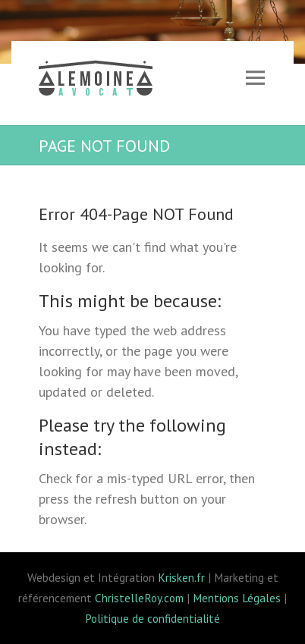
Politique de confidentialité (152, 618)
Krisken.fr (181, 577)
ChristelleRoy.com (139, 598)
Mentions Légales (237, 598)
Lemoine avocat (96, 80)
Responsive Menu (255, 79)
